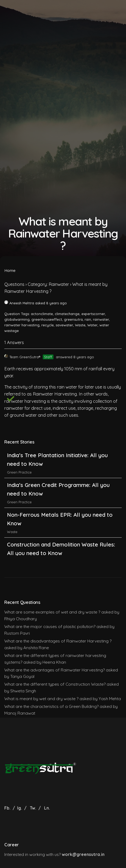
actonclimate (42, 314)
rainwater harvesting (22, 325)
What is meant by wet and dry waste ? (41, 699)
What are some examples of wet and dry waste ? (52, 612)
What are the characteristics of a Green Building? (51, 706)
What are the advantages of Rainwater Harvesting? (55, 670)
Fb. (8, 808)
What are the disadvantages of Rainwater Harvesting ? (58, 641)
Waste (80, 325)
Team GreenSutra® (22, 357)
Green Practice (19, 472)
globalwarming (17, 319)
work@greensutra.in (83, 854)
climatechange (67, 314)
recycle (48, 325)
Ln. (47, 808)
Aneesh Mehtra (19, 303)
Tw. (33, 808)
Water (92, 325)
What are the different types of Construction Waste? (55, 684)
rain (88, 319)
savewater (64, 325)
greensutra (73, 319)
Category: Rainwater (48, 284)
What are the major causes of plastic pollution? (50, 626)
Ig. (20, 808)
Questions (14, 284)
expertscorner (93, 314)
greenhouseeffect (47, 319)
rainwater (101, 319)
